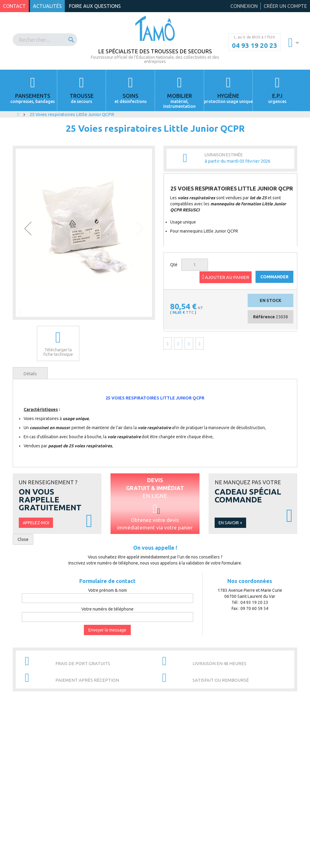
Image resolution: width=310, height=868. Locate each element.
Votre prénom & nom (107, 590)
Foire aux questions (95, 6)
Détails (30, 374)
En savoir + (230, 523)
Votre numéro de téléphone (107, 609)
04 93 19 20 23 (255, 45)
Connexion (244, 6)
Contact (14, 6)
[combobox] (45, 40)
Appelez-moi (36, 523)
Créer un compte (285, 6)
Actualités (47, 6)
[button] (28, 228)
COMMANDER (274, 277)
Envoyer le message (107, 630)
